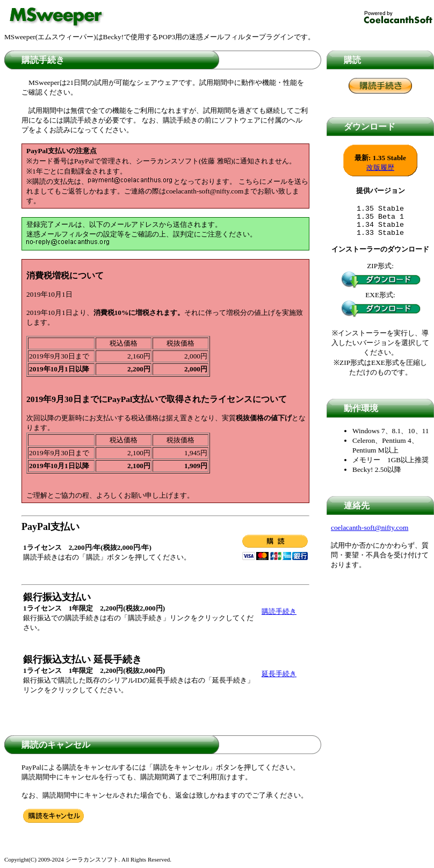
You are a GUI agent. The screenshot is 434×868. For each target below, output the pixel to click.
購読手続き (279, 611)
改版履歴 (380, 167)
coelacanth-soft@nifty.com (370, 534)
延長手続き (279, 674)
